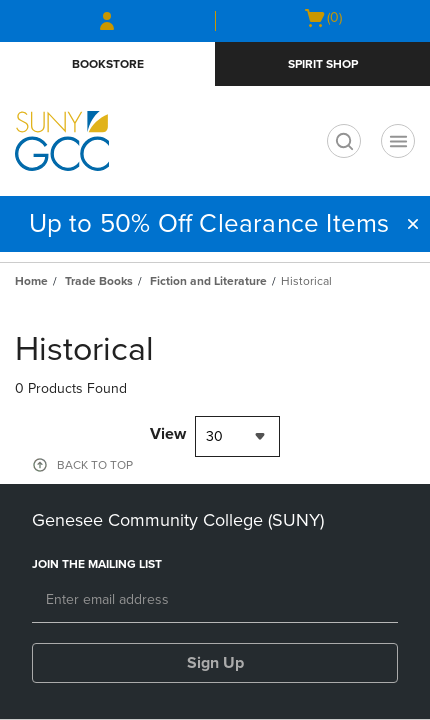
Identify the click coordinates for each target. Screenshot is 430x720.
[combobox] (237, 436)
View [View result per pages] (168, 434)
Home (31, 281)
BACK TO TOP (95, 465)
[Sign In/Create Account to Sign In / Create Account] (107, 21)
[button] (413, 224)
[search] (344, 141)
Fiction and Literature (208, 281)
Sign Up (215, 663)
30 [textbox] (214, 436)
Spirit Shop (323, 64)
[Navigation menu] (398, 141)
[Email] (215, 601)
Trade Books (99, 281)
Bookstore (108, 64)
